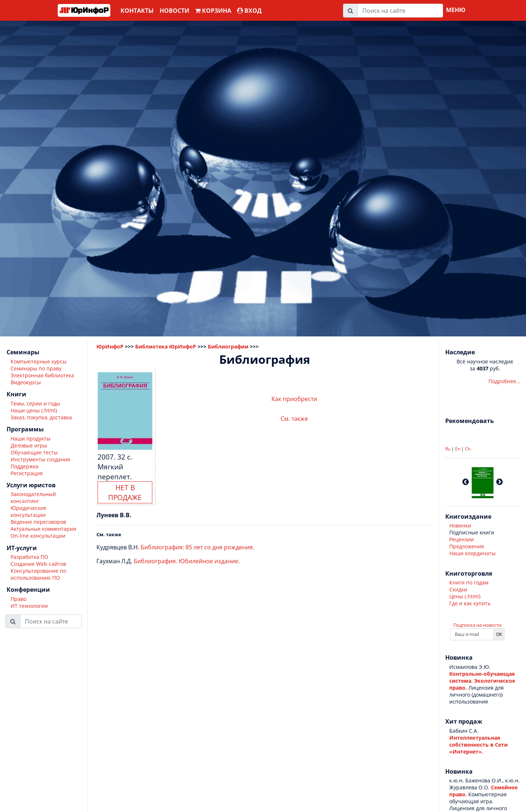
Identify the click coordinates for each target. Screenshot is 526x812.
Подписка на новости (477, 625)
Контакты (137, 11)
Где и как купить (470, 603)
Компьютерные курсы (39, 361)
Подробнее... (504, 381)
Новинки (460, 525)
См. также (294, 419)
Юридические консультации (28, 511)
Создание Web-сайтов (38, 564)
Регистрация (27, 473)
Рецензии (462, 539)
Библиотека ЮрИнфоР (166, 346)
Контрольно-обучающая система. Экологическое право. (482, 681)
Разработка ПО (29, 557)
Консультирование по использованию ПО (38, 574)
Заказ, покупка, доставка (41, 417)
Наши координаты (472, 553)
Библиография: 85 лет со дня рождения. (197, 547)
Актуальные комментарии (43, 529)
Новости (174, 11)
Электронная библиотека (42, 375)
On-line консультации (38, 536)
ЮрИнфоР (110, 346)
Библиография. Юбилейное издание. (187, 561)
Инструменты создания (40, 459)
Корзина (213, 11)
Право (18, 599)
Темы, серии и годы (35, 403)
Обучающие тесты (34, 452)
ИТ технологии (29, 606)
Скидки (458, 589)
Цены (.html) (465, 596)
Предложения (467, 546)
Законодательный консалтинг (33, 498)
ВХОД (249, 11)
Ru (448, 449)
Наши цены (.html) (34, 410)
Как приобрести (294, 399)
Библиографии (228, 346)
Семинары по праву (36, 368)
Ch (468, 449)
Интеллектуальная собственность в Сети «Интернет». (479, 745)
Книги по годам (469, 582)
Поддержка (24, 466)
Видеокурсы (26, 382)
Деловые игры (29, 445)
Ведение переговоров (38, 522)
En (458, 449)
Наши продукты (31, 439)
